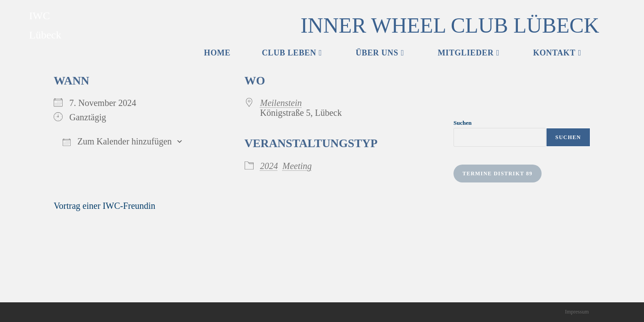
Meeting (297, 166)
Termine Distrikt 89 (498, 174)
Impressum (577, 312)
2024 (269, 166)
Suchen (462, 123)
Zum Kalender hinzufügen (117, 141)
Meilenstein (281, 103)
